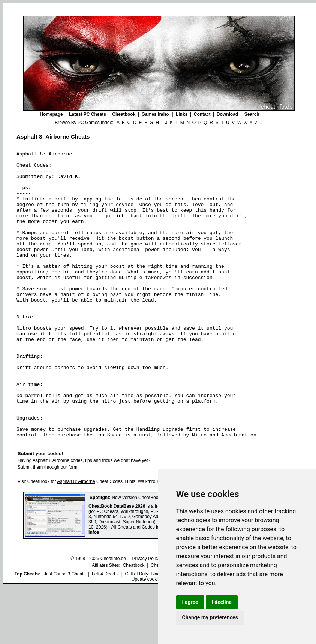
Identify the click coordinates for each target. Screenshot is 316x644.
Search (252, 114)
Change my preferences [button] (210, 617)
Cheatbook (124, 114)
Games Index (156, 114)
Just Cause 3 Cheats (65, 631)
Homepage (51, 114)
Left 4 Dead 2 (105, 631)
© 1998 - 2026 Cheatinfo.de (98, 616)
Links (182, 114)
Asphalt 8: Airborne (76, 539)
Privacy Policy (146, 616)
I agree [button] (190, 602)
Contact (202, 114)
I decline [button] (222, 602)
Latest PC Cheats (88, 114)
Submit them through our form (47, 524)
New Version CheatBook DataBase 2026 (152, 555)
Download (227, 114)
